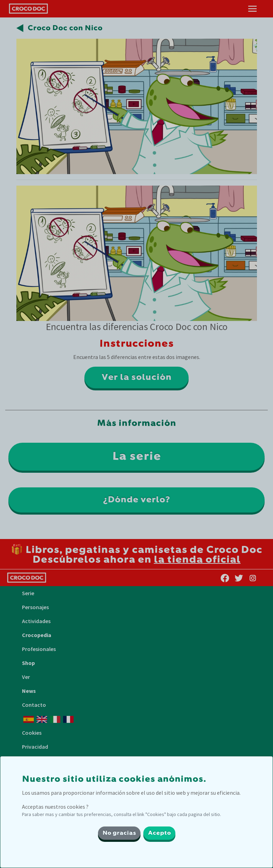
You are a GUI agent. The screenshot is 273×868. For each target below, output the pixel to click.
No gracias (119, 833)
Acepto (159, 833)
